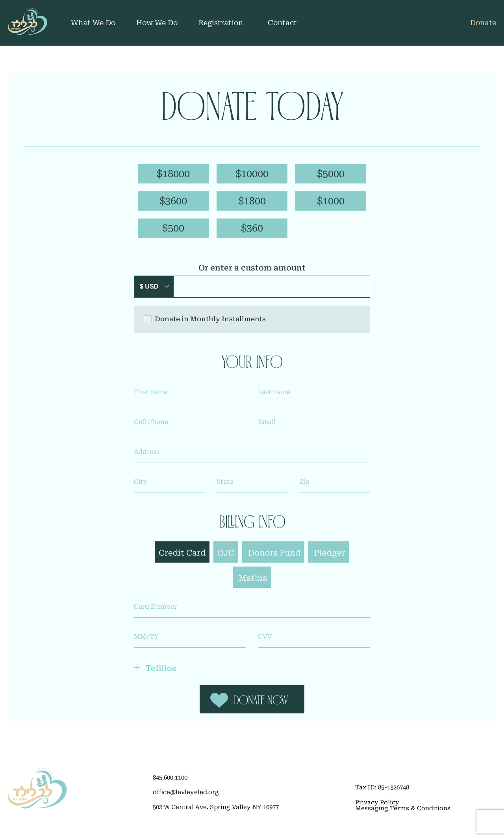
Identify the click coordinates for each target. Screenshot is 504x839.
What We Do (93, 23)
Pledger (330, 557)
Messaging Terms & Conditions (403, 816)
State (225, 486)
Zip (304, 486)
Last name (274, 396)
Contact (282, 23)
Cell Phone (151, 426)
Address (147, 456)
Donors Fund (274, 557)
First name (151, 396)
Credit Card (182, 557)
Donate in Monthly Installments (205, 324)
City (141, 486)
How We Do (157, 23)
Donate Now (261, 708)
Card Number (155, 611)
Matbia (253, 582)
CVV (265, 641)
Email (267, 426)
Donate (483, 23)
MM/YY (146, 641)
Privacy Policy (377, 810)
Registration (221, 23)
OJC (226, 557)
